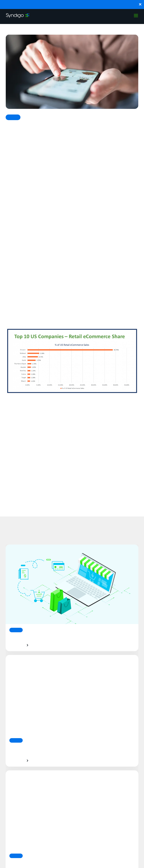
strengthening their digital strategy (58, 233)
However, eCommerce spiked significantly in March (68, 266)
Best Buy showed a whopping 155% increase (62, 217)
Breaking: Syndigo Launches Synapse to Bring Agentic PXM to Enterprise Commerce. (72, 4)
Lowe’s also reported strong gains (33, 245)
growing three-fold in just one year (54, 294)
